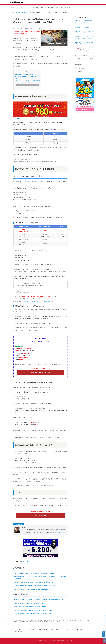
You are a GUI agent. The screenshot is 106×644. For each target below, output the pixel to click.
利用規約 (52, 629)
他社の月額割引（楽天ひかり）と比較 (25, 82)
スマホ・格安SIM (45, 8)
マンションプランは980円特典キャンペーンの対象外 (28, 80)
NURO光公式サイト (40, 516)
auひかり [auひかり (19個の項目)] (79, 53)
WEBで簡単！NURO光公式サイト (40, 372)
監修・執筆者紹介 (82, 68)
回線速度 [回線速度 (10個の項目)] (87, 58)
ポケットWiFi (36, 8)
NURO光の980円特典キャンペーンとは (24, 74)
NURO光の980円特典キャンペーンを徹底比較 (25, 77)
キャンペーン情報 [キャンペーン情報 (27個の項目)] (81, 56)
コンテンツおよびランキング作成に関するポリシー (36, 629)
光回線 (12, 8)
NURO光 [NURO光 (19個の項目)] (86, 53)
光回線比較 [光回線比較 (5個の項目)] (79, 58)
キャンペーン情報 (47, 28)
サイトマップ (72, 629)
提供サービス (59, 8)
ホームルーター (28, 8)
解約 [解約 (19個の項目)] (92, 58)
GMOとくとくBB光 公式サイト (85, 109)
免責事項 (58, 629)
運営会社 (80, 71)
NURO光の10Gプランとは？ (37, 485)
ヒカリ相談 (80, 629)
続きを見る (27, 85)
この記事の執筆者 (19, 524)
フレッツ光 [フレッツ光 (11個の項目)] (90, 56)
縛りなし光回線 (19, 8)
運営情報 (52, 8)
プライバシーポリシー (17, 629)
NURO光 (38, 28)
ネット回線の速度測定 (17, 632)
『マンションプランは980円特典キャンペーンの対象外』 (36, 301)
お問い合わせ (67, 8)
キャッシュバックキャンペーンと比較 (25, 79)
